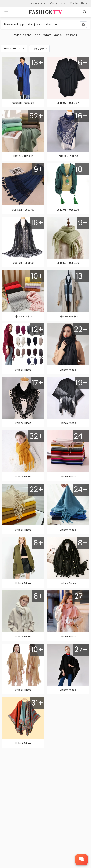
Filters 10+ (39, 49)
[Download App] (83, 25)
